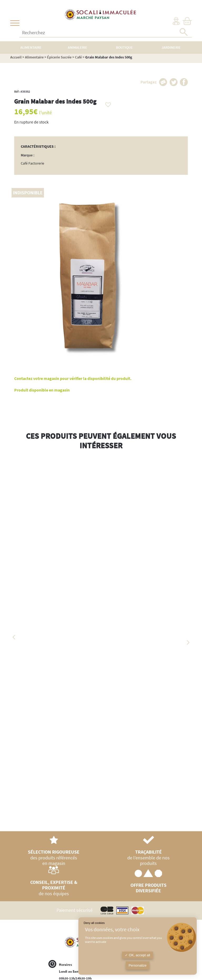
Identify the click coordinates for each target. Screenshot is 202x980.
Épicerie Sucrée (59, 57)
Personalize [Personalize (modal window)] (138, 965)
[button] (107, 103)
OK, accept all (138, 955)
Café (78, 57)
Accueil (16, 57)
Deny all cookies (94, 923)
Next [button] (188, 642)
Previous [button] (14, 637)
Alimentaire (34, 57)
